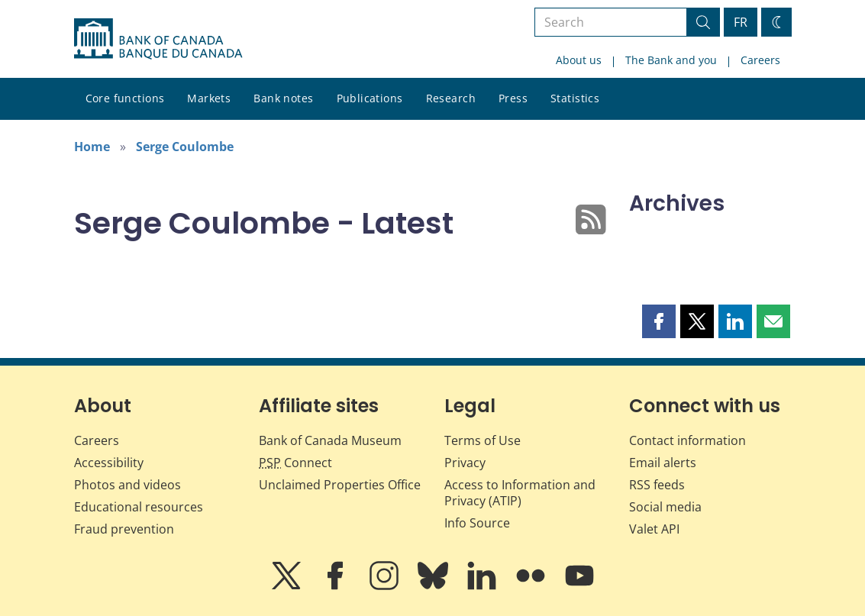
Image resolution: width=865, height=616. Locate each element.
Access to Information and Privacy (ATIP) (520, 493)
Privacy (465, 463)
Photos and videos (127, 485)
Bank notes (283, 98)
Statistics (575, 98)
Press (513, 98)
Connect (295, 463)
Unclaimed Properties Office (340, 485)
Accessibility (109, 463)
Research (451, 98)
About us (579, 60)
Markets (209, 98)
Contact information (687, 440)
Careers (760, 60)
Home (92, 147)
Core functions (125, 98)
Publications (370, 98)
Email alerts (663, 463)
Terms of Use (483, 440)
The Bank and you (671, 60)
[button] (659, 321)
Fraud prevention (124, 529)
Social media (665, 507)
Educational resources (139, 507)
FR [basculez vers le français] (741, 22)
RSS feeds (657, 485)
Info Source (477, 523)
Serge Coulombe (185, 147)
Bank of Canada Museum (330, 440)
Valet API (654, 529)
